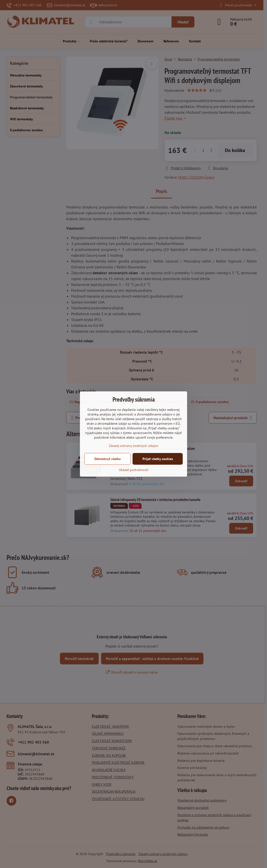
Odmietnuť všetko (108, 459)
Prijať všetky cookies (158, 459)
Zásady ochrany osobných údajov (134, 446)
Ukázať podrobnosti (134, 470)
